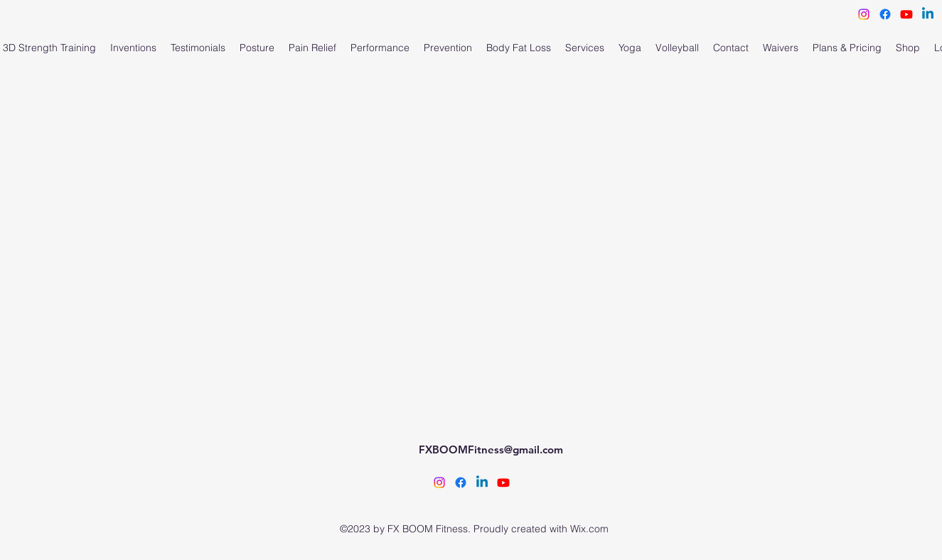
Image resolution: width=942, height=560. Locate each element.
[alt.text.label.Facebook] (461, 483)
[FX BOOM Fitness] (503, 483)
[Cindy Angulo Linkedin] (482, 483)
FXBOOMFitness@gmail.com (491, 449)
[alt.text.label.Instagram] (439, 483)
